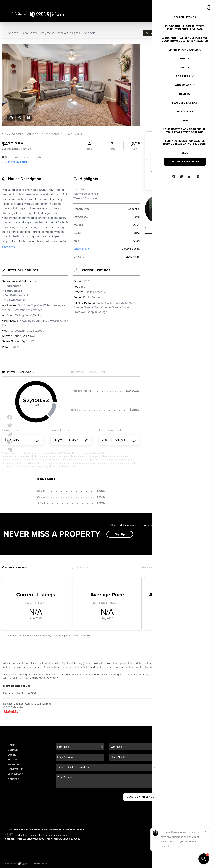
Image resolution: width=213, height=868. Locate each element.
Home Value (15, 769)
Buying (12, 755)
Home (11, 745)
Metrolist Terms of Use (17, 686)
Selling (12, 760)
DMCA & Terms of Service (183, 864)
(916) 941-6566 (187, 810)
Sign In (200, 3)
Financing (14, 765)
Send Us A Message (140, 797)
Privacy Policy (160, 864)
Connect (13, 779)
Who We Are (15, 774)
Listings (13, 750)
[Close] (206, 832)
